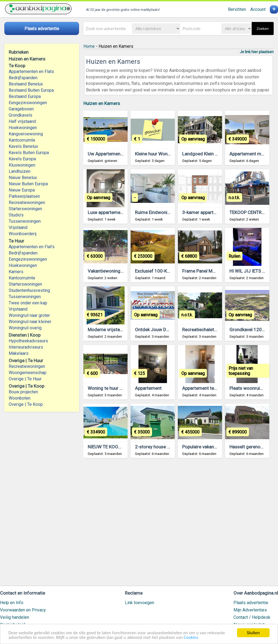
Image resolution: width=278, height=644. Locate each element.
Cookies (191, 638)
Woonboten (20, 398)
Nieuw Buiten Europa (28, 184)
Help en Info (12, 603)
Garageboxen (21, 109)
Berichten (237, 9)
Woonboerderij (23, 234)
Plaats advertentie (251, 603)
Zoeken (263, 29)
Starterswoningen (25, 209)
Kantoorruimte (22, 140)
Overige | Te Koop (26, 404)
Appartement (148, 388)
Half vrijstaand (22, 121)
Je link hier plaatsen (257, 52)
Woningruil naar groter (29, 315)
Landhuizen (20, 171)
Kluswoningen (22, 165)
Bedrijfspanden (23, 78)
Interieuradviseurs (26, 347)
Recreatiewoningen (27, 203)
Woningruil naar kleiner (30, 322)
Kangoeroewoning (26, 134)
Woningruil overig (25, 328)
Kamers (16, 272)
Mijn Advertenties (250, 610)
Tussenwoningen (25, 221)
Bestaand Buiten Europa (31, 90)
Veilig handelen (15, 617)
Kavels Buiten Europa (29, 153)
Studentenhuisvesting (29, 290)
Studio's (16, 215)
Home (89, 46)
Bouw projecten (23, 392)
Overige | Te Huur (25, 379)
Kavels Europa (22, 159)
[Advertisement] (179, 524)
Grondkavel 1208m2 (250, 330)
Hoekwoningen (23, 128)
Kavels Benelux (23, 146)
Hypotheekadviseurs (28, 341)
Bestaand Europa (25, 96)
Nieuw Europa (22, 190)
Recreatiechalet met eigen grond (215, 330)
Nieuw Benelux (23, 178)
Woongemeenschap (28, 373)
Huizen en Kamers (102, 103)
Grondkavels (20, 115)
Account (258, 9)
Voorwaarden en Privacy (23, 610)
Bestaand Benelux (26, 84)
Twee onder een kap (28, 303)
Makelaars (19, 353)
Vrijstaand (18, 227)
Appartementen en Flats (31, 71)
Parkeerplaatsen (24, 196)
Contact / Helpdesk (252, 617)
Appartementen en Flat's (32, 247)
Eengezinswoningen (28, 103)
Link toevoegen (140, 603)
